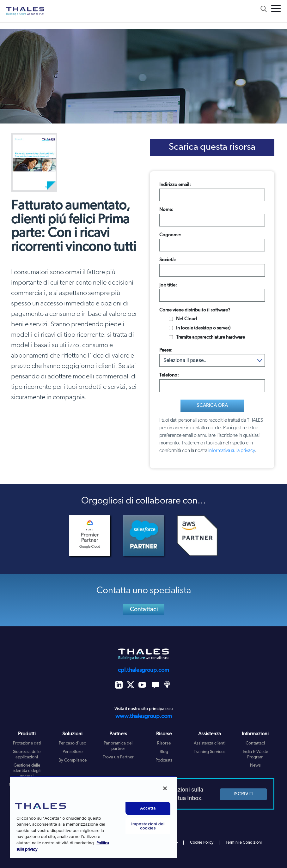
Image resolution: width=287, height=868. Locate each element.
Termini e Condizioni (244, 843)
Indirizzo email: (175, 185)
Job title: (168, 285)
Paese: (166, 350)
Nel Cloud (186, 319)
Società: (168, 260)
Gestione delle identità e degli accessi (27, 771)
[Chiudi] (165, 788)
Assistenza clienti (210, 743)
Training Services (210, 752)
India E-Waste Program (255, 755)
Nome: (166, 210)
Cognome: (170, 235)
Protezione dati (27, 743)
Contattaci (144, 610)
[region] (93, 817)
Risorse (164, 743)
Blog (164, 752)
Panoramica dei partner (118, 746)
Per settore (73, 752)
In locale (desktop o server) (203, 328)
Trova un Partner (118, 757)
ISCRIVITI (244, 794)
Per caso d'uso (73, 743)
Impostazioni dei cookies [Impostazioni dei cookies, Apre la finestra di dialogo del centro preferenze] (148, 826)
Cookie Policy (202, 843)
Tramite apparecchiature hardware (211, 338)
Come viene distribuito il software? (195, 310)
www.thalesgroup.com (144, 717)
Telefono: (169, 375)
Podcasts (164, 760)
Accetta (148, 808)
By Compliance (73, 760)
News (255, 766)
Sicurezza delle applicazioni (27, 755)
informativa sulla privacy (232, 451)
